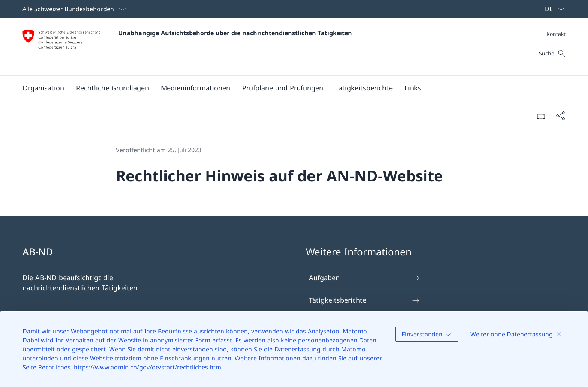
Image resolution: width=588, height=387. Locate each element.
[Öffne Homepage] (187, 47)
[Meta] (556, 34)
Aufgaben (364, 278)
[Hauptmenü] (288, 88)
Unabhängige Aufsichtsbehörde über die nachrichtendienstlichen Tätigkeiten (235, 33)
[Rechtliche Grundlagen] (112, 88)
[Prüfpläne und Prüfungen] (283, 88)
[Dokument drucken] (541, 115)
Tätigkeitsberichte (364, 300)
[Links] (413, 88)
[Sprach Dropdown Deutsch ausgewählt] (552, 9)
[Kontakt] (556, 34)
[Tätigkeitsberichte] (364, 88)
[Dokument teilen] (560, 115)
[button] (43, 88)
